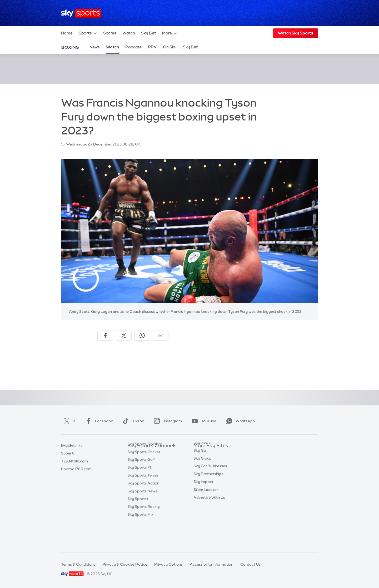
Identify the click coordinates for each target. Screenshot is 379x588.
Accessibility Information (211, 564)
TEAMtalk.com (74, 470)
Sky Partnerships (208, 493)
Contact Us (250, 564)
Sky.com (201, 454)
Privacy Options (168, 564)
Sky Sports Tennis (143, 501)
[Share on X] (124, 335)
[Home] (81, 13)
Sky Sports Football (145, 470)
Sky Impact (203, 501)
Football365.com (76, 478)
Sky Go (200, 470)
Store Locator (206, 509)
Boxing (70, 47)
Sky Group (203, 478)
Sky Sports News (142, 517)
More (170, 33)
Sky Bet (149, 33)
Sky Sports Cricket (144, 478)
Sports (88, 33)
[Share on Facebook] (105, 335)
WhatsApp (240, 421)
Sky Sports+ (138, 524)
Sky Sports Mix (140, 540)
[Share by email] (161, 335)
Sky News (202, 462)
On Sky (170, 47)
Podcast (133, 47)
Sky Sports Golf (141, 485)
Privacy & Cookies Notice (125, 564)
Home (67, 33)
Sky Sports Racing (144, 532)
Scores (110, 33)
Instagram (167, 421)
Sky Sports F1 (139, 493)
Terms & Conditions (78, 564)
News (95, 47)
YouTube (203, 421)
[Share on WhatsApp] (142, 335)
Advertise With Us (209, 517)
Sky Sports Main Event (147, 454)
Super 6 (68, 462)
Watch (129, 33)
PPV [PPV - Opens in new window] (152, 47)
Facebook (98, 421)
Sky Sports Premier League (151, 462)
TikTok (132, 421)
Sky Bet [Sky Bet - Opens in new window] (190, 47)
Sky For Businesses (210, 485)
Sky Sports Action (143, 509)
